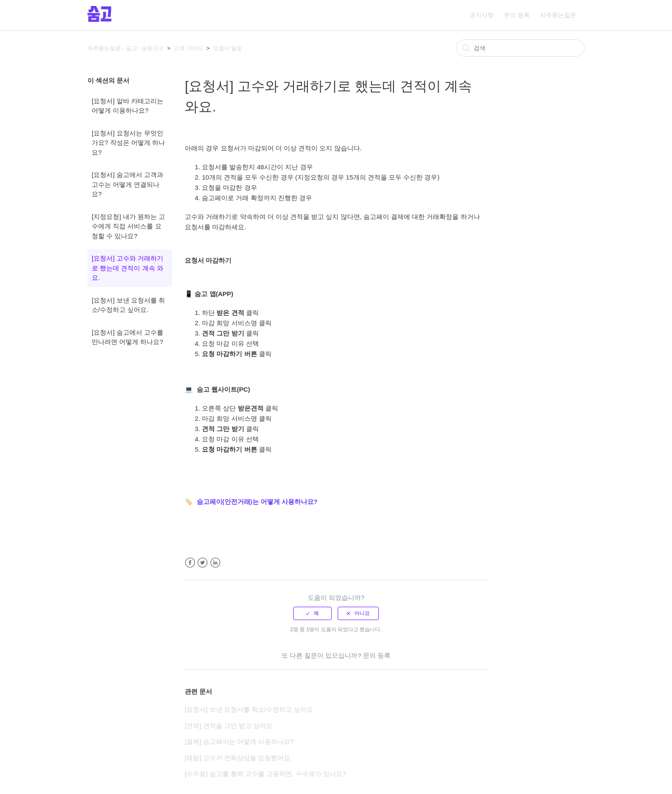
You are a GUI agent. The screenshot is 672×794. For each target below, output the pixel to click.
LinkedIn (215, 563)
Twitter (202, 563)
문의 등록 (517, 15)
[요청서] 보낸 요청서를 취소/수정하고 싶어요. (128, 305)
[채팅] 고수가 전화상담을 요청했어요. (238, 758)
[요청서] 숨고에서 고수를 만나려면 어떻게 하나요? (127, 337)
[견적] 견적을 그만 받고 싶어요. (229, 726)
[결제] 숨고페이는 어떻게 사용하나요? (239, 742)
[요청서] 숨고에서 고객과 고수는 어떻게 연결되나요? (127, 184)
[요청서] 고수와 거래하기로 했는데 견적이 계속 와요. (127, 268)
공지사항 (482, 15)
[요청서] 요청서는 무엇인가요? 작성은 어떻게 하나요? (128, 143)
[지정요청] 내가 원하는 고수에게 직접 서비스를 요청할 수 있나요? (128, 226)
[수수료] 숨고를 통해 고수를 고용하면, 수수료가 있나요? (265, 774)
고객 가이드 (188, 48)
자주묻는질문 (558, 15)
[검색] (520, 48)
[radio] (312, 613)
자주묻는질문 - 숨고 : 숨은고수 (126, 48)
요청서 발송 (228, 48)
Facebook (190, 563)
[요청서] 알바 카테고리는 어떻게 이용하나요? (127, 106)
